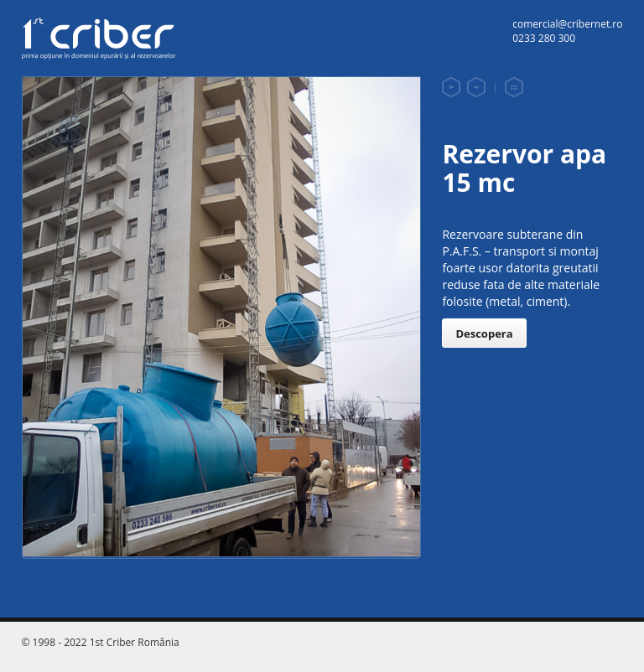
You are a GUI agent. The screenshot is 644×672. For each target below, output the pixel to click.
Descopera (484, 333)
